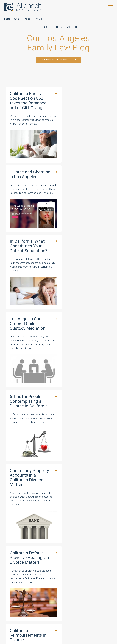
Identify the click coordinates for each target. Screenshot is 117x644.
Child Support (52, 580)
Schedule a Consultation (58, 60)
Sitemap (66, 612)
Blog (16, 19)
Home (7, 19)
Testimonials (78, 566)
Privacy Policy (51, 612)
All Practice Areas (54, 589)
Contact (75, 580)
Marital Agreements (55, 571)
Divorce (27, 19)
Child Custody (52, 566)
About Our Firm (79, 562)
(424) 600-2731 (93, 533)
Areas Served (78, 575)
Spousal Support (53, 575)
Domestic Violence (55, 584)
